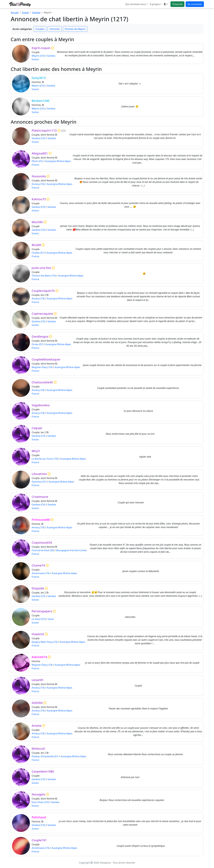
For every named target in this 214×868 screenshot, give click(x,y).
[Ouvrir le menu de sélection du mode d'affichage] (166, 4)
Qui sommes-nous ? (136, 4)
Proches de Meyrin (75, 29)
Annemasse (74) (40, 573)
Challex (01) (38, 253)
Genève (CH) (38, 138)
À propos (155, 4)
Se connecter (195, 4)
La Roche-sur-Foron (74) (45, 459)
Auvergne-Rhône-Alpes (58, 161)
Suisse (25, 12)
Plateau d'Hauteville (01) (45, 756)
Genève (36, 12)
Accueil (15, 12)
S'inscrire (177, 4)
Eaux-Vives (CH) (40, 802)
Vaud (51, 619)
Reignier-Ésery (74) (42, 367)
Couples (40, 29)
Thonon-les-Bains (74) (44, 276)
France (35, 165)
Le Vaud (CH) (39, 619)
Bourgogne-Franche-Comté (71, 550)
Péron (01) (37, 161)
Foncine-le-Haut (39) (43, 550)
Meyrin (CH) (38, 56)
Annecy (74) (38, 184)
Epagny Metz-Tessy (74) (45, 642)
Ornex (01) (37, 344)
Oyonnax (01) (39, 482)
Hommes (55, 29)
